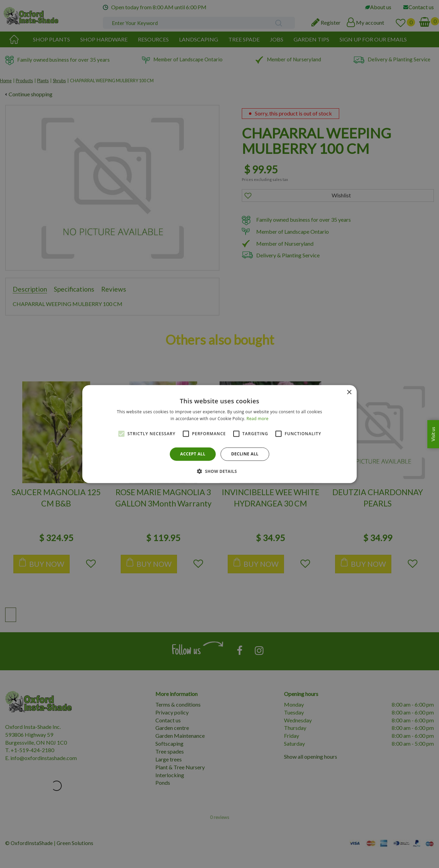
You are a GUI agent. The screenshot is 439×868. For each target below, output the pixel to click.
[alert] (219, 434)
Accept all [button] (193, 454)
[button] (219, 471)
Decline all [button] (245, 454)
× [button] (349, 392)
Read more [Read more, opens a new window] (258, 419)
